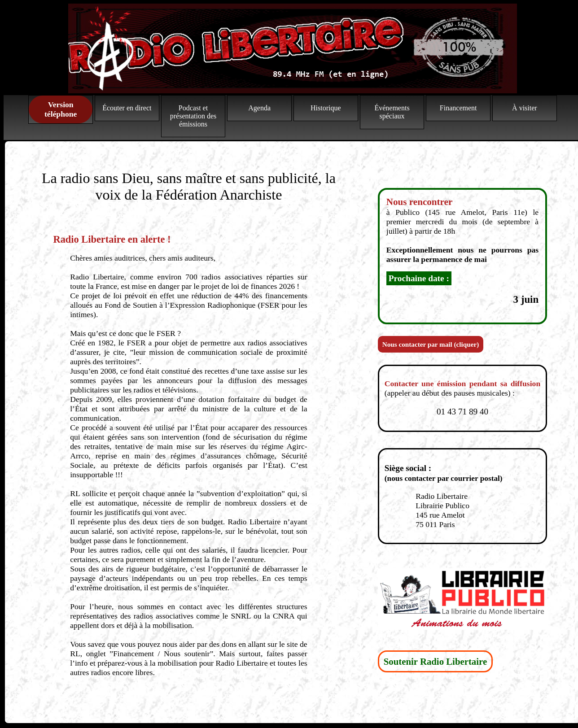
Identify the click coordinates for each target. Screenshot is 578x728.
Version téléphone (61, 109)
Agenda (259, 108)
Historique (326, 108)
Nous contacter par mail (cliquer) (431, 344)
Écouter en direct (127, 108)
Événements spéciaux (392, 112)
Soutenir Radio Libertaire (435, 661)
